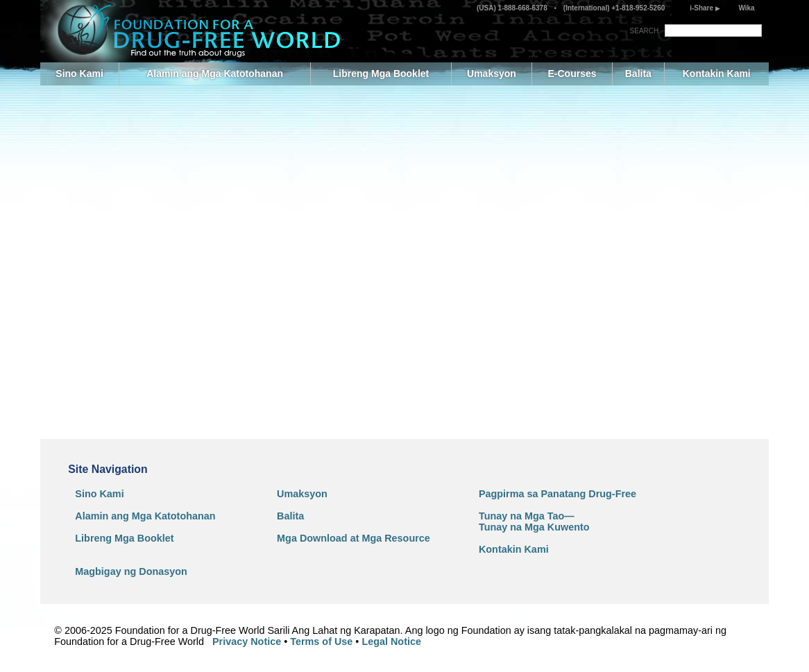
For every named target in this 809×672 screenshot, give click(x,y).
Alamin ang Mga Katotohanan (215, 74)
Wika (746, 8)
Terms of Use (321, 641)
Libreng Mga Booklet (381, 74)
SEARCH (645, 31)
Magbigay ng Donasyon (131, 571)
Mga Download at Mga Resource (354, 538)
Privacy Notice (247, 641)
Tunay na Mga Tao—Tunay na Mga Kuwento (534, 522)
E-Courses (572, 74)
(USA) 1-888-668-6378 (513, 8)
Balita (638, 74)
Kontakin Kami (717, 74)
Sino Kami (79, 74)
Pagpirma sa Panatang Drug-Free (557, 494)
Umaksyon (492, 74)
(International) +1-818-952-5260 (613, 8)
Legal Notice (391, 641)
